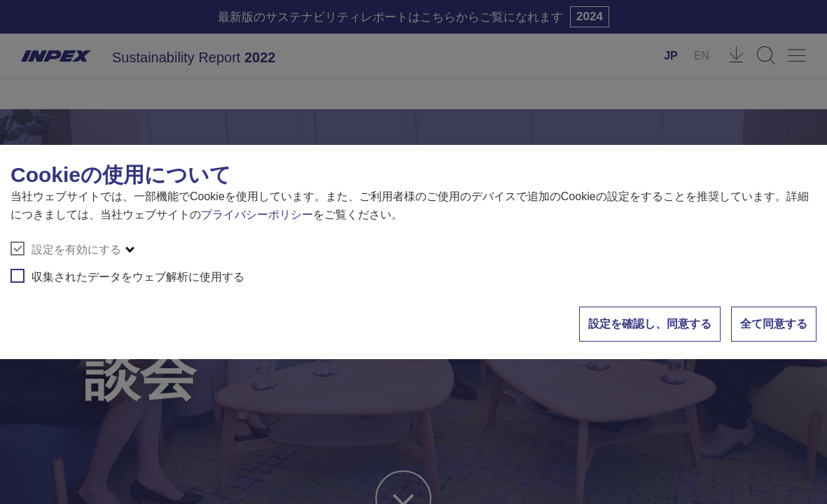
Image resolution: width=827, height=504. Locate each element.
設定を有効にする (66, 248)
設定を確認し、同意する (650, 324)
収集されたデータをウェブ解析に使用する (127, 276)
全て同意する (774, 324)
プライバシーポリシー (257, 215)
